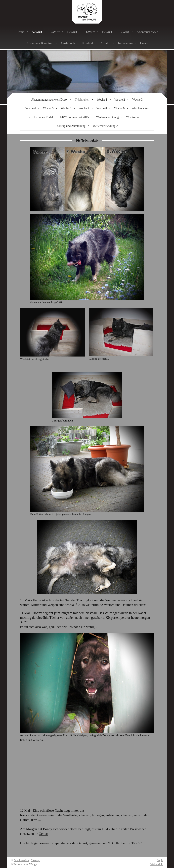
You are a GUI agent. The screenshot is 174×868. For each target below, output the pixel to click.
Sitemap (35, 860)
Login (160, 860)
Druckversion (20, 860)
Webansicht (157, 864)
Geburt (43, 834)
